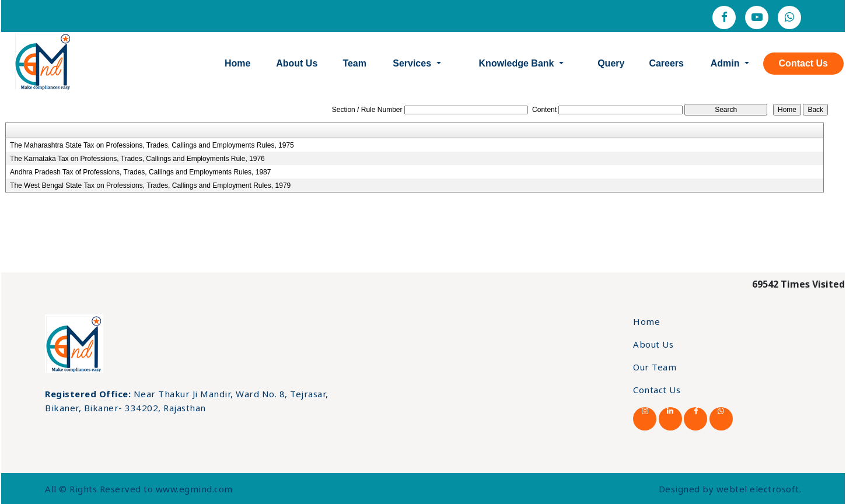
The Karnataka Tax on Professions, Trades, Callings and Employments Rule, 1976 (137, 159)
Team (354, 63)
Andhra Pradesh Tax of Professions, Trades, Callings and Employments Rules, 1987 (140, 172)
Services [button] (413, 63)
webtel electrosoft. (759, 489)
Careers (666, 63)
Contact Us (803, 63)
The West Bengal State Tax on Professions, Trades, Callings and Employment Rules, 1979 (150, 185)
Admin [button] (726, 63)
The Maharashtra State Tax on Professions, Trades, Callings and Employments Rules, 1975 (152, 145)
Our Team (655, 367)
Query (611, 63)
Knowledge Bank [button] (518, 63)
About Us (297, 63)
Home (237, 63)
